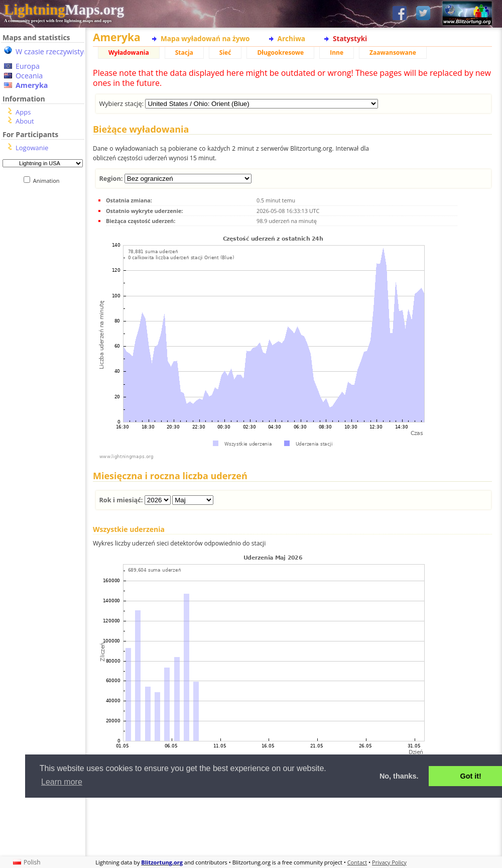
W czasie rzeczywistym (53, 51)
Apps (23, 112)
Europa (28, 66)
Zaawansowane (393, 52)
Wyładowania (129, 52)
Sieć (225, 52)
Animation (48, 181)
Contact (357, 862)
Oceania (29, 76)
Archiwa (291, 38)
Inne (337, 52)
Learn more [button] (62, 782)
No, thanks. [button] (399, 776)
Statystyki (350, 38)
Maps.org (64, 10)
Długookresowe (280, 52)
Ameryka (32, 85)
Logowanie (32, 148)
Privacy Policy (389, 862)
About (25, 121)
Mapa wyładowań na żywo (205, 38)
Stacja (184, 52)
